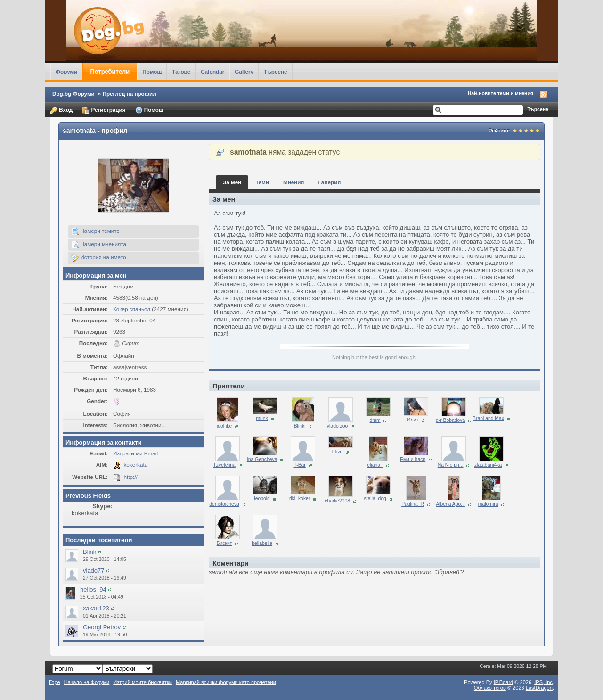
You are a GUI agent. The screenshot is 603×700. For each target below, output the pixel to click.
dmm (375, 420)
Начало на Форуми (87, 682)
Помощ (152, 71)
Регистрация (104, 110)
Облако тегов (490, 688)
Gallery (244, 71)
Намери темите (95, 231)
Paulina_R (413, 504)
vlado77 (94, 571)
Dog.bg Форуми (73, 94)
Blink (90, 552)
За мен (232, 182)
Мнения (293, 182)
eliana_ (375, 465)
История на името (98, 258)
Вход (61, 110)
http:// (131, 477)
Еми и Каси (413, 459)
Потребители (110, 71)
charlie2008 (337, 501)
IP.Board (504, 682)
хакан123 (96, 608)
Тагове (181, 71)
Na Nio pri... (451, 465)
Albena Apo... (450, 504)
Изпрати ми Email (135, 453)
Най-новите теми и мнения (501, 93)
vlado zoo (337, 426)
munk (262, 418)
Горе (55, 682)
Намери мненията (99, 245)
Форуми (66, 71)
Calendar (212, 71)
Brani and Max (488, 418)
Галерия (329, 182)
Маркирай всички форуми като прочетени (226, 682)
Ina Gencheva (262, 459)
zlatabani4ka (488, 465)
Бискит (224, 543)
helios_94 (93, 589)
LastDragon (539, 688)
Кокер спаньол (132, 309)
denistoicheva (224, 504)
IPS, (543, 682)
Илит (413, 420)
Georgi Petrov (102, 627)
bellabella (262, 543)
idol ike (224, 426)
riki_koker (300, 498)
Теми (262, 182)
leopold (262, 498)
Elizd (338, 452)
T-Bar (299, 465)
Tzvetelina (224, 465)
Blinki (300, 426)
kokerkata (136, 465)
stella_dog (375, 498)
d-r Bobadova (450, 420)
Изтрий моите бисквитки (143, 682)
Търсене (276, 71)
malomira (488, 504)
